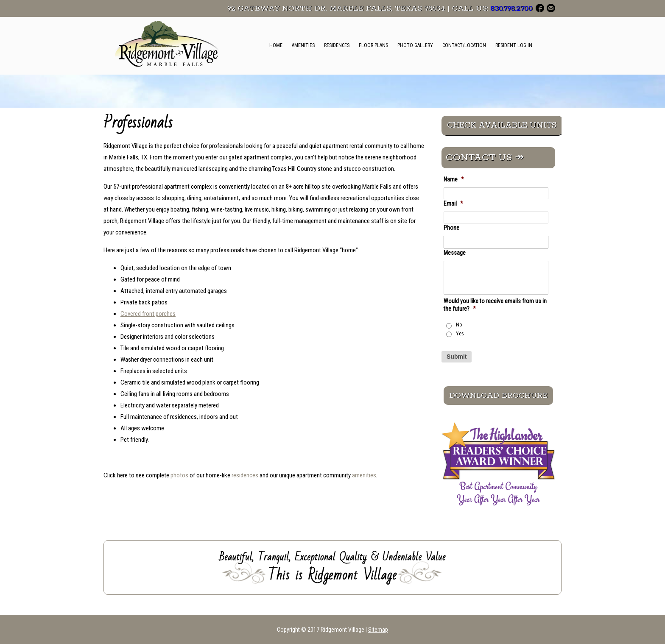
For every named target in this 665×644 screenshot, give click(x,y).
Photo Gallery (415, 45)
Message (455, 253)
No (459, 325)
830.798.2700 (512, 8)
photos (179, 475)
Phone (451, 228)
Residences (337, 45)
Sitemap (378, 630)
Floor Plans (373, 45)
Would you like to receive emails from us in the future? (495, 305)
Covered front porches (148, 314)
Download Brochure (498, 396)
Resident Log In (514, 45)
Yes (460, 334)
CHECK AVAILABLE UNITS (502, 125)
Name (454, 179)
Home (276, 45)
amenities (364, 475)
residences (245, 475)
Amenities (303, 45)
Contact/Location (464, 45)
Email (453, 204)
